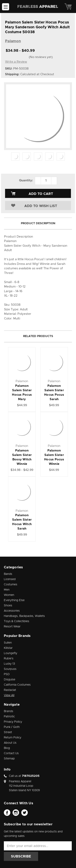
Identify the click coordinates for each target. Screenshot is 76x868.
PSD (7, 674)
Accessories (12, 611)
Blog (7, 748)
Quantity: (26, 180)
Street (8, 732)
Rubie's (9, 659)
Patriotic (9, 717)
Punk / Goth (12, 727)
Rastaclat (10, 690)
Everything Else (14, 600)
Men (7, 590)
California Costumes (17, 685)
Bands (8, 574)
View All (9, 695)
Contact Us (11, 753)
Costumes (11, 585)
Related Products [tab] (38, 336)
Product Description (38, 223)
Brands (9, 711)
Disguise (10, 680)
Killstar (8, 648)
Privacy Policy (13, 722)
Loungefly (11, 653)
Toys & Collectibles (17, 621)
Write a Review (16, 62)
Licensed (10, 579)
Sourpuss (10, 669)
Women (9, 595)
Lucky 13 (9, 664)
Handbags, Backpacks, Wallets (24, 616)
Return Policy (13, 738)
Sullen (8, 643)
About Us (10, 743)
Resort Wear (12, 627)
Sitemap (9, 759)
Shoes (8, 606)
